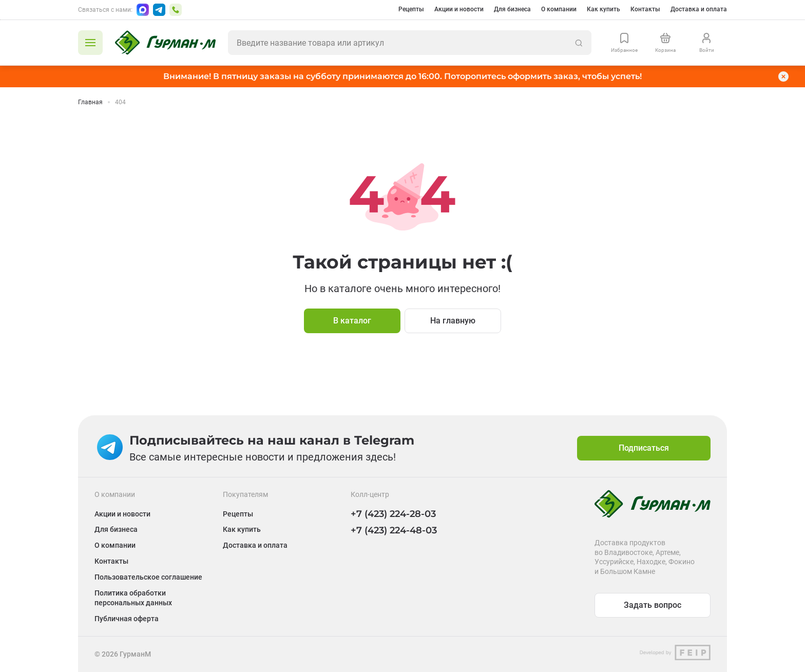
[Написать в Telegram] (159, 10)
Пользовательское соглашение (148, 577)
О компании (559, 9)
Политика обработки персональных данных (133, 598)
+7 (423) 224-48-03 (394, 530)
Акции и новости (459, 9)
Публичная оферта (127, 619)
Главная (90, 102)
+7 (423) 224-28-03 (393, 514)
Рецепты (411, 9)
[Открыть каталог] (90, 43)
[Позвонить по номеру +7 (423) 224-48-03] (176, 10)
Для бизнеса (512, 9)
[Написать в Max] (143, 10)
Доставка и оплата (699, 9)
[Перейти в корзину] (665, 43)
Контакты (645, 9)
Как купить (603, 9)
